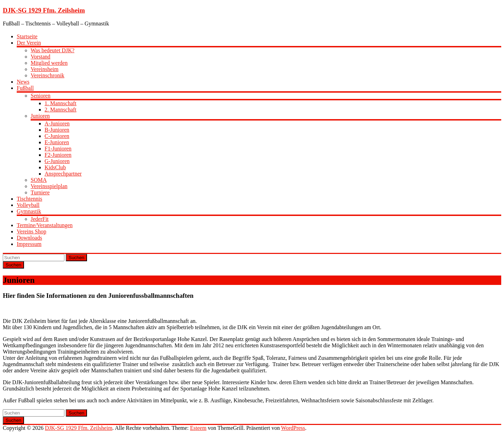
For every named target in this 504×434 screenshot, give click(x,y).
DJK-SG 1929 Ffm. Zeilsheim (44, 10)
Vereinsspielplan (49, 186)
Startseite (27, 36)
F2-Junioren (58, 155)
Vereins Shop (31, 231)
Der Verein (29, 43)
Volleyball (28, 205)
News (23, 82)
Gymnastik (29, 211)
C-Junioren (57, 136)
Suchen (76, 258)
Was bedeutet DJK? (53, 50)
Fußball (25, 88)
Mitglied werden (49, 63)
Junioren (40, 116)
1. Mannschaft (61, 103)
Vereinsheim (45, 69)
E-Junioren (57, 142)
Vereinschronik (48, 75)
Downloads (29, 238)
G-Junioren (57, 161)
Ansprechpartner (63, 174)
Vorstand (41, 57)
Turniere (40, 192)
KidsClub (55, 167)
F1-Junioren (58, 149)
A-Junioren (57, 123)
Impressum (29, 244)
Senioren (41, 96)
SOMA (39, 180)
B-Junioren (57, 130)
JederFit (40, 219)
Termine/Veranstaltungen (45, 225)
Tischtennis (29, 199)
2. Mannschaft (61, 110)
